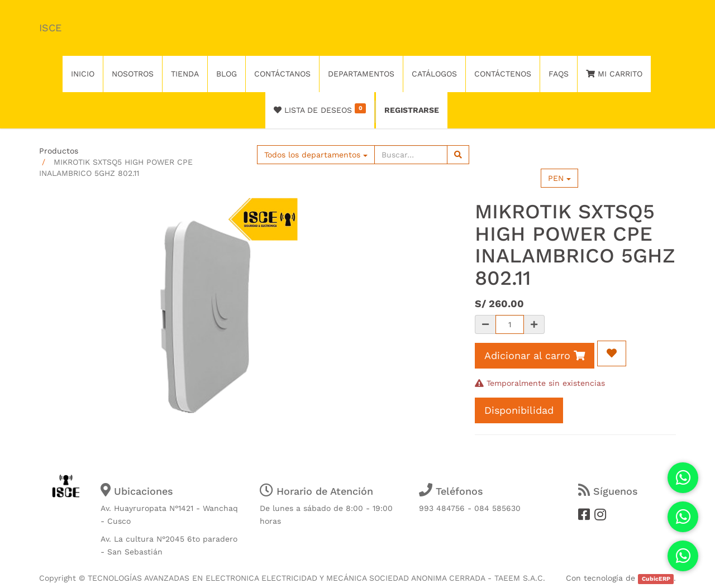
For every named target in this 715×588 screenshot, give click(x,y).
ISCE (50, 28)
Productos (59, 151)
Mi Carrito (614, 74)
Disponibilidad (519, 410)
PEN (559, 178)
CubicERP (656, 579)
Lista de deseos (320, 109)
